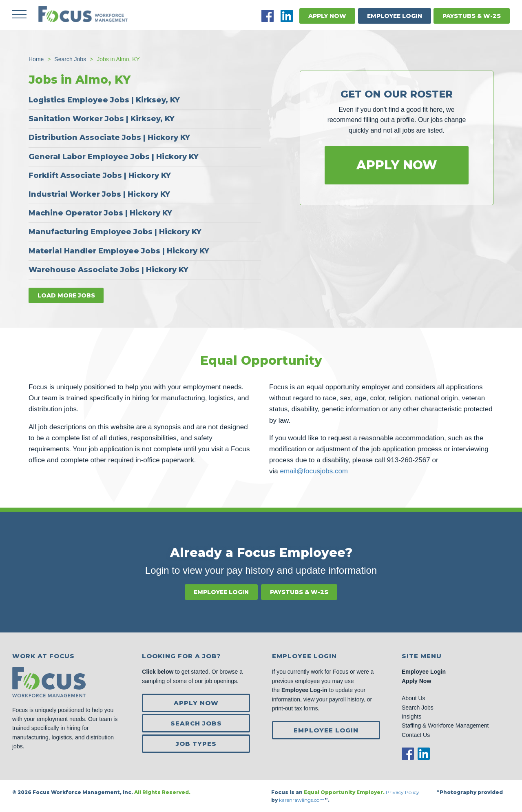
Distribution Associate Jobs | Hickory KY (109, 138)
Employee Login (395, 16)
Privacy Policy (403, 792)
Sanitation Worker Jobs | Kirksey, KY (102, 119)
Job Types (196, 744)
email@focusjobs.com (314, 471)
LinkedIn (287, 16)
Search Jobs (196, 723)
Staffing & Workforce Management (445, 725)
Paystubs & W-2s (472, 16)
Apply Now (327, 16)
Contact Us (416, 734)
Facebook (268, 16)
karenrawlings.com (302, 800)
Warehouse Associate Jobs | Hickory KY (108, 269)
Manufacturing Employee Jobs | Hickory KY (115, 232)
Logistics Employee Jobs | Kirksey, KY (104, 100)
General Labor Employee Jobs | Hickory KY (114, 156)
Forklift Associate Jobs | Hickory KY (100, 175)
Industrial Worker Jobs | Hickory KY (99, 194)
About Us (414, 698)
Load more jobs (66, 295)
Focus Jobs (84, 14)
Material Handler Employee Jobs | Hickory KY (119, 251)
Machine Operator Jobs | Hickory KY (100, 213)
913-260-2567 (409, 460)
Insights (411, 717)
